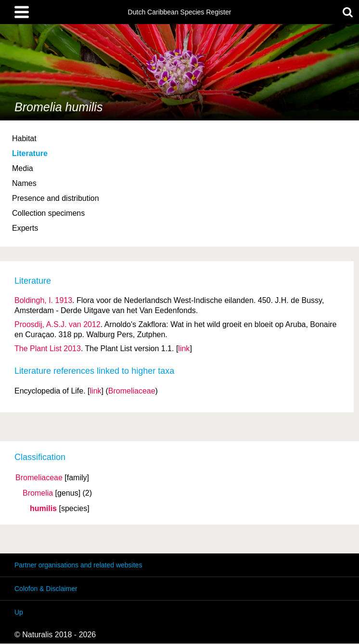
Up (19, 612)
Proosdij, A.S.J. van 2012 (58, 324)
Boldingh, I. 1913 (43, 300)
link (184, 348)
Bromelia (38, 493)
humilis (43, 509)
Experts (25, 228)
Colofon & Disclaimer (46, 589)
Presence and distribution (56, 198)
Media (23, 168)
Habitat (24, 138)
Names (24, 183)
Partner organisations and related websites (78, 565)
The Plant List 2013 (48, 348)
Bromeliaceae (39, 478)
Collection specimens (48, 213)
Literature (30, 153)
